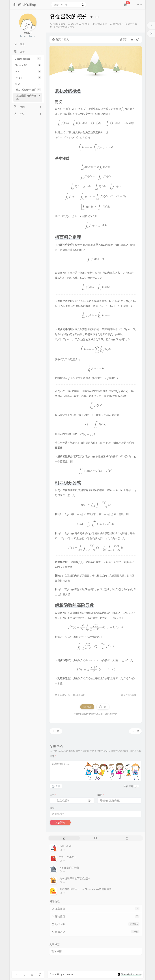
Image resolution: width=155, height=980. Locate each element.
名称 (53, 795)
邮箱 (101, 795)
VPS (28, 71)
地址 (52, 808)
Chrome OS (28, 65)
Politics (28, 78)
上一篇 (56, 731)
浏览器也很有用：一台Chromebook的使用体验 (86, 889)
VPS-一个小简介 (68, 857)
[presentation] (72, 109)
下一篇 (135, 731)
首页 (56, 39)
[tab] (64, 838)
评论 (53, 756)
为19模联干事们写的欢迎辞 (75, 878)
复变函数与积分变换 (29, 97)
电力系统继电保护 (29, 90)
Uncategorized (28, 59)
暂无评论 (118, 24)
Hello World (66, 846)
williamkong (59, 24)
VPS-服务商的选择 (69, 868)
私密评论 (128, 786)
